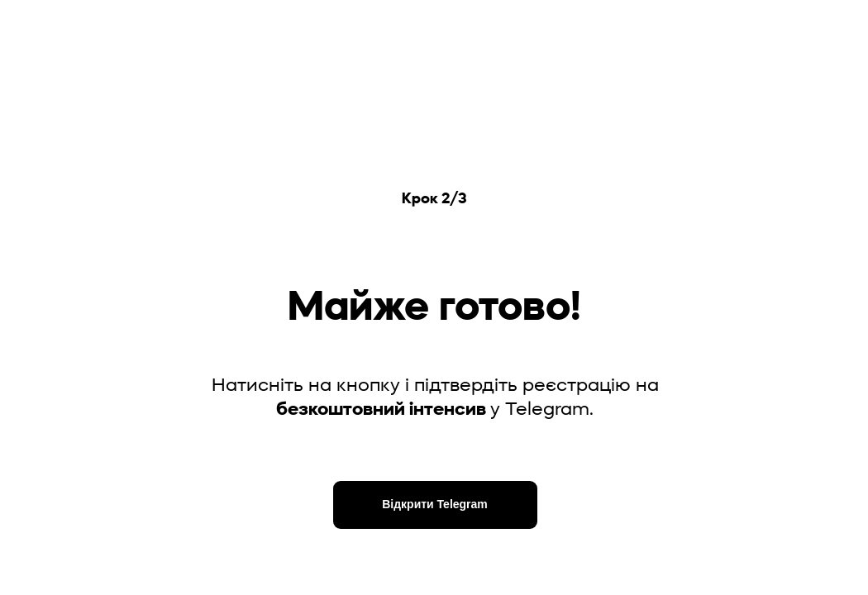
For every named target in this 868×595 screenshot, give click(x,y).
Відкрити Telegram (435, 504)
